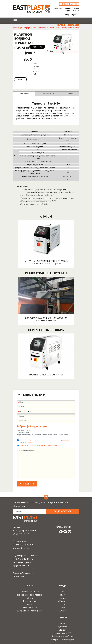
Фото (20, 80)
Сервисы (63, 618)
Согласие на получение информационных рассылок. (39, 445)
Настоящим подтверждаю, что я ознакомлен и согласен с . (44, 441)
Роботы (29, 598)
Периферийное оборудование (35, 28)
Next (72, 44)
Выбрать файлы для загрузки (32, 427)
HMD (63, 595)
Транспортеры (29, 601)
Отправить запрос (69, 4)
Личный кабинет (64, 527)
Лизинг (63, 630)
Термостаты (55, 28)
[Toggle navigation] (15, 21)
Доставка (63, 627)
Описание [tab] (24, 94)
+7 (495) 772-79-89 (72, 9)
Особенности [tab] (47, 94)
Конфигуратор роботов (63, 636)
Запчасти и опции (29, 608)
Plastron (63, 598)
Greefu (63, 611)
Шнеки (30, 605)
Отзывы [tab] (69, 94)
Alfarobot (63, 601)
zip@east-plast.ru (21, 566)
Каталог (16, 28)
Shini (63, 592)
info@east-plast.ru (72, 15)
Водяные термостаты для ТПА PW (46, 375)
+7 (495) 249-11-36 (72, 11)
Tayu (63, 605)
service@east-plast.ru (23, 563)
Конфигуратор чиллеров (63, 640)
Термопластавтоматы (30, 592)
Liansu (63, 608)
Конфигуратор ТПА (63, 633)
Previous (53, 44)
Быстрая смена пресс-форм (29, 611)
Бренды (63, 586)
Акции (63, 624)
